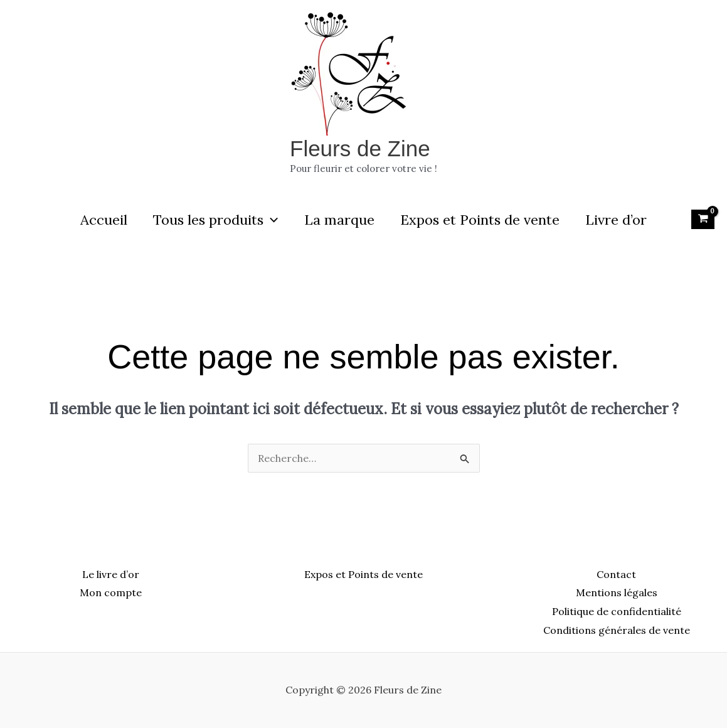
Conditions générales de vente (617, 630)
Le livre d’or (111, 574)
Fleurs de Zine (360, 148)
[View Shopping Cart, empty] (703, 219)
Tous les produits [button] (214, 220)
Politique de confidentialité (617, 611)
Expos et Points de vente (482, 220)
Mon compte (111, 592)
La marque (339, 220)
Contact (616, 574)
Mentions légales (617, 592)
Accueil (100, 220)
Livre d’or (620, 220)
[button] (269, 220)
